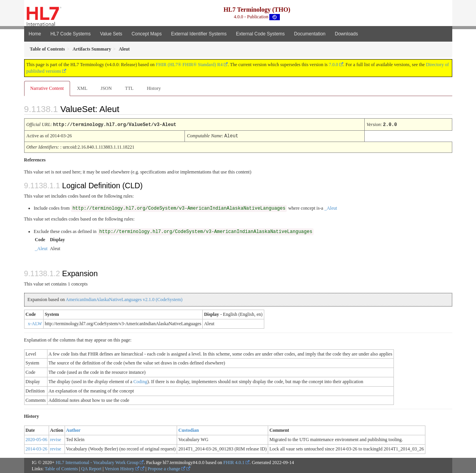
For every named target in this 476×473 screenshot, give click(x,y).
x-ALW (35, 323)
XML (82, 88)
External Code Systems (260, 34)
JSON (106, 88)
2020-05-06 (37, 439)
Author (73, 429)
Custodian (189, 429)
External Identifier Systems (199, 34)
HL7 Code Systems (71, 34)
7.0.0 (334, 65)
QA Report (91, 468)
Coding (140, 381)
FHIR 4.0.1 (234, 462)
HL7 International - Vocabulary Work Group (97, 462)
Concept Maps (147, 34)
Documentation (310, 34)
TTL (129, 88)
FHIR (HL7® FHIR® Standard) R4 (189, 65)
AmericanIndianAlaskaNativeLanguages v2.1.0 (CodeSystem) (124, 299)
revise (56, 439)
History (154, 88)
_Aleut (331, 207)
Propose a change (166, 468)
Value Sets (111, 34)
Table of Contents (61, 468)
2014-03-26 (37, 448)
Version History (122, 468)
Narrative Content (47, 88)
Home (35, 34)
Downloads (346, 34)
